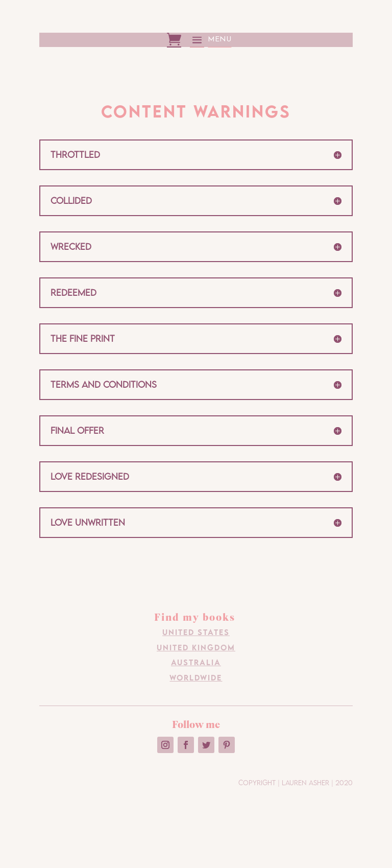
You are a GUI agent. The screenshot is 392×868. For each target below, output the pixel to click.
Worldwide (196, 677)
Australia (196, 662)
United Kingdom (196, 647)
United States (196, 632)
